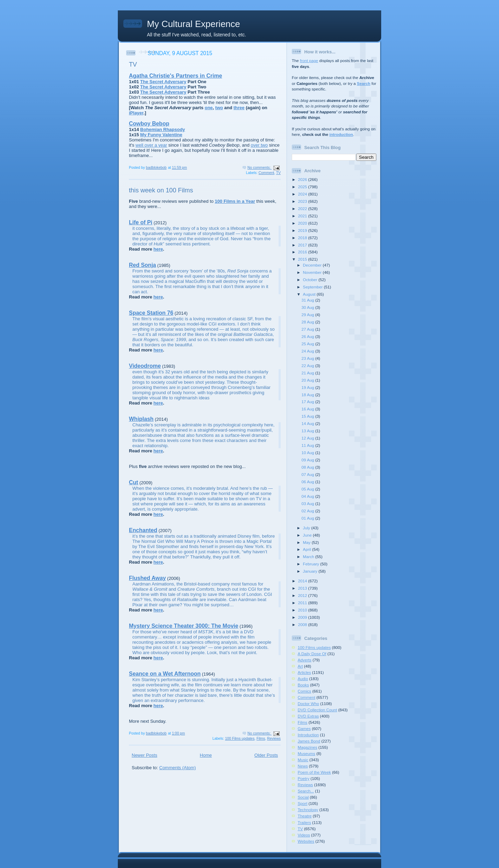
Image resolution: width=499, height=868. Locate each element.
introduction (341, 134)
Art (300, 666)
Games (304, 728)
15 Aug (308, 416)
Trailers (304, 822)
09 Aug (308, 460)
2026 (303, 179)
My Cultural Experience (194, 24)
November (313, 272)
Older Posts (266, 755)
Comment (266, 173)
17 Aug (308, 402)
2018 (303, 238)
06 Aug (308, 482)
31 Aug (308, 300)
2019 (303, 230)
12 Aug (308, 438)
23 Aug (308, 358)
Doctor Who (308, 704)
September (313, 287)
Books (303, 685)
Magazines (308, 747)
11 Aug (308, 445)
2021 (303, 216)
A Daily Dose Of (312, 654)
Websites (306, 841)
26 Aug (308, 336)
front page (309, 60)
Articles (304, 672)
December (313, 265)
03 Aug (308, 504)
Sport (303, 803)
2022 (303, 209)
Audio (303, 679)
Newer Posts (145, 755)
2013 (303, 588)
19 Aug (308, 387)
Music (303, 760)
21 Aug (308, 373)
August (310, 294)
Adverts (305, 660)
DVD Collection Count (317, 710)
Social (303, 797)
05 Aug (308, 489)
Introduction (308, 735)
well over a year (151, 145)
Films (261, 739)
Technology (308, 810)
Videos (304, 835)
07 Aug (308, 474)
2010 (303, 610)
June (308, 535)
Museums (307, 753)
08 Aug (308, 467)
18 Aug (308, 395)
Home (206, 755)
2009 (303, 617)
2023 (303, 201)
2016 (303, 252)
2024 (303, 194)
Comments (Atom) (178, 768)
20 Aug (308, 380)
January (311, 571)
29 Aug (308, 315)
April (308, 549)
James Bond (309, 741)
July (307, 528)
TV (133, 64)
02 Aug (308, 511)
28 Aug (308, 322)
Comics (304, 691)
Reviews (274, 739)
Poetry (304, 778)
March (309, 557)
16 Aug (308, 409)
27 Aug (308, 329)
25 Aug (308, 344)
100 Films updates (240, 739)
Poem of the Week (314, 772)
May (307, 542)
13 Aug (308, 431)
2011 (303, 603)
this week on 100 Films (161, 190)
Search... (306, 791)
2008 (303, 624)
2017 (303, 245)
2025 (303, 187)
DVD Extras (308, 716)
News (303, 766)
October (311, 280)
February (312, 564)
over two (259, 145)
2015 (303, 259)
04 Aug (308, 496)
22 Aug (308, 366)
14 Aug (308, 423)
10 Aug (308, 453)
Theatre (305, 816)
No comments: (260, 168)
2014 (303, 581)
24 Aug (308, 351)
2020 (303, 223)
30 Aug (308, 307)
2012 (303, 595)
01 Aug (308, 518)
